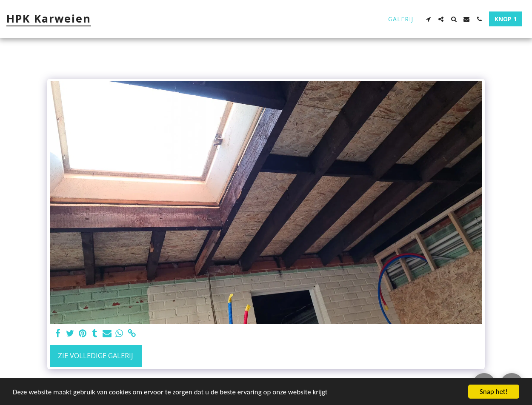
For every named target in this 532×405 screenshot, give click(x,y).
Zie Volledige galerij (96, 355)
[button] (428, 19)
